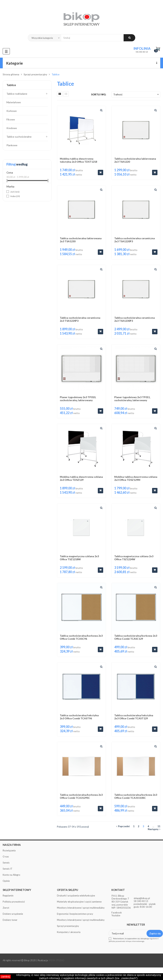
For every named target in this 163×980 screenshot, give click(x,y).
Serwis (6, 863)
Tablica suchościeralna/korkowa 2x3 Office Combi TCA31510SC (136, 796)
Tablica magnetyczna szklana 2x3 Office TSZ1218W (79, 558)
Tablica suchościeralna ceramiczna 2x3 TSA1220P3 (135, 240)
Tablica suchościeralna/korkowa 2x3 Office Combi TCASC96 (81, 637)
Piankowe (12, 145)
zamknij (5, 977)
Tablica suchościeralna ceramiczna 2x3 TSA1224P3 (80, 319)
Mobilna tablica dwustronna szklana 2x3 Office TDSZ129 (81, 478)
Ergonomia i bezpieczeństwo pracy (75, 914)
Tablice (11, 85)
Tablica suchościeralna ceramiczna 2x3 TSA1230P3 (135, 319)
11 (159, 826)
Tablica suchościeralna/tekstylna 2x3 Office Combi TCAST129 (134, 717)
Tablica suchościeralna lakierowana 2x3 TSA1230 (81, 240)
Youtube (116, 915)
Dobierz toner (10, 920)
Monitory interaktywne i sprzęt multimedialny (81, 908)
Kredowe (12, 128)
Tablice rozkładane (17, 94)
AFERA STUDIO (56, 960)
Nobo (15, 196)
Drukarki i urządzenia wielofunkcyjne (76, 896)
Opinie (6, 881)
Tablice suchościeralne (19, 137)
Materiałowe (14, 102)
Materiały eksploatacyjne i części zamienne (79, 902)
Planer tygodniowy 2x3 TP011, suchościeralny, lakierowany (132, 399)
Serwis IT (8, 869)
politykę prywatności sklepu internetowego (126, 941)
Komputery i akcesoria (69, 932)
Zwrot (6, 908)
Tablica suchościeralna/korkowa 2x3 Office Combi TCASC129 (136, 637)
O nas (6, 857)
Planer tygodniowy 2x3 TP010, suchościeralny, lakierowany (78, 399)
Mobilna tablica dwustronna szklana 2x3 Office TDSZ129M (136, 478)
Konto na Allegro (11, 875)
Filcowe (11, 119)
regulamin (154, 938)
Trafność (136, 94)
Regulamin (8, 896)
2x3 (15, 192)
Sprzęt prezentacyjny (68, 926)
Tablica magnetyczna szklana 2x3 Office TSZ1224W (134, 558)
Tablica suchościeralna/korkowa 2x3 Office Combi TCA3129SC (81, 796)
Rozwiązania (9, 850)
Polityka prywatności (14, 902)
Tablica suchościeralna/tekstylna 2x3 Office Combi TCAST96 (79, 717)
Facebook (117, 913)
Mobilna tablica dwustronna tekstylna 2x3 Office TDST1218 (78, 160)
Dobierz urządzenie (13, 914)
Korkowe (12, 111)
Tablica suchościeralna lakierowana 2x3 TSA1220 (135, 160)
